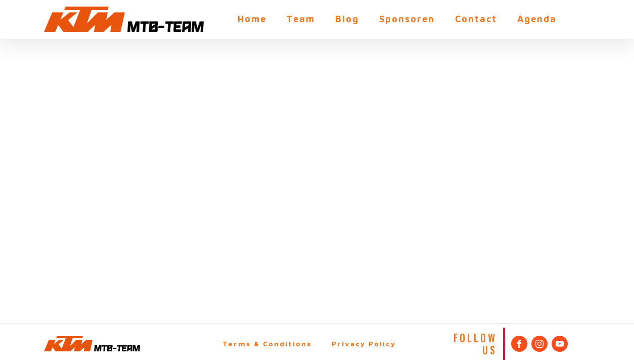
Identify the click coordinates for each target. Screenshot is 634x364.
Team (301, 19)
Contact (476, 19)
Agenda (537, 19)
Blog (347, 19)
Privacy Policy (364, 344)
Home (252, 19)
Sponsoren (407, 19)
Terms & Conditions (267, 344)
